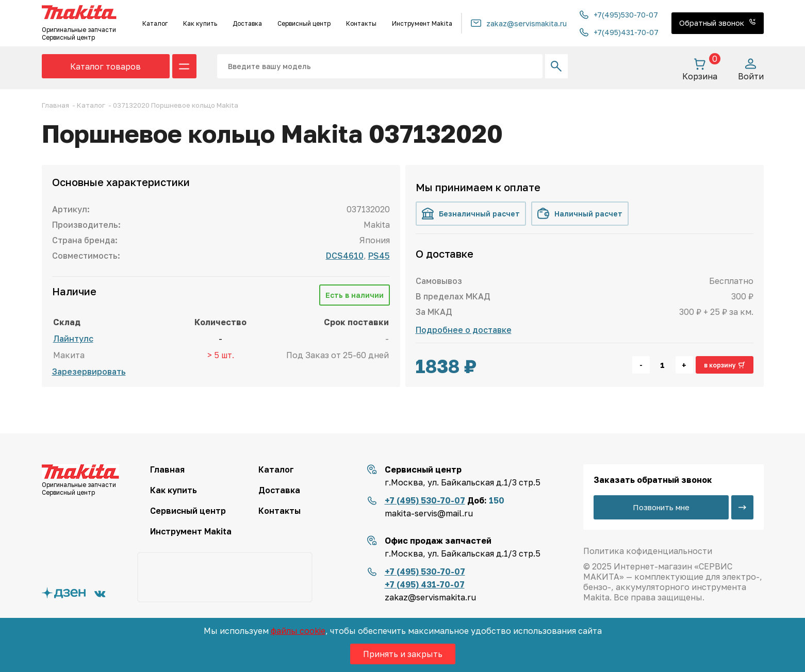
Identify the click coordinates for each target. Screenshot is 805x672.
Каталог (155, 23)
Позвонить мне (661, 507)
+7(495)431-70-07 (619, 32)
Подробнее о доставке (464, 330)
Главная (167, 469)
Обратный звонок (718, 23)
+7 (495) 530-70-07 (425, 500)
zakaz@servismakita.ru (519, 23)
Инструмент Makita (422, 23)
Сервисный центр (304, 23)
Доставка (247, 23)
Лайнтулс (73, 339)
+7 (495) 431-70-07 (425, 584)
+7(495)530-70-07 (619, 15)
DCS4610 (345, 256)
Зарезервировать (89, 372)
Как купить (200, 23)
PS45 (379, 256)
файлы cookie (298, 631)
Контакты (361, 23)
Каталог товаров (105, 66)
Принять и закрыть (403, 654)
